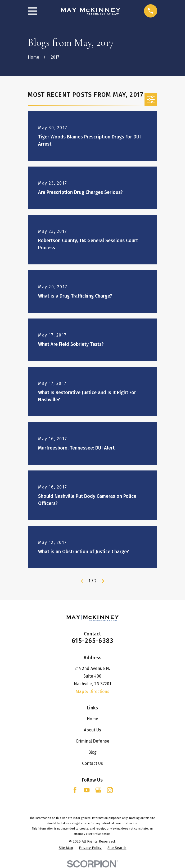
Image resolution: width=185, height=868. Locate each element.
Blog (92, 752)
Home (92, 719)
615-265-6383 (92, 641)
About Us (92, 730)
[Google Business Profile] (98, 790)
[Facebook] (75, 790)
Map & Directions (92, 692)
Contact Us (92, 763)
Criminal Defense (92, 741)
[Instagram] (110, 790)
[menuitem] (66, 848)
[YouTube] (87, 790)
